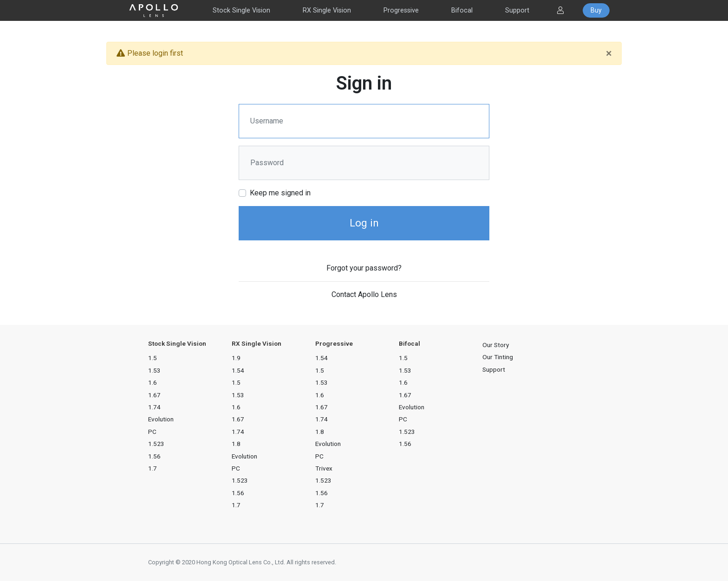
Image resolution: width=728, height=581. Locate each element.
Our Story (496, 345)
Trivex (324, 468)
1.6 (153, 382)
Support (517, 10)
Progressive (401, 10)
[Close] (609, 53)
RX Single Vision (327, 10)
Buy (596, 10)
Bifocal (462, 10)
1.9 (236, 358)
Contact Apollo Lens (364, 294)
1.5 (153, 358)
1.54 (238, 370)
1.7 (153, 468)
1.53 (154, 370)
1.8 (236, 444)
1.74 (154, 407)
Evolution (161, 419)
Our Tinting (498, 357)
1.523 (156, 444)
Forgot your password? (364, 268)
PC (152, 432)
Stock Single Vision (241, 10)
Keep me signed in (280, 193)
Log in (364, 223)
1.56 (154, 456)
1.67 (154, 395)
